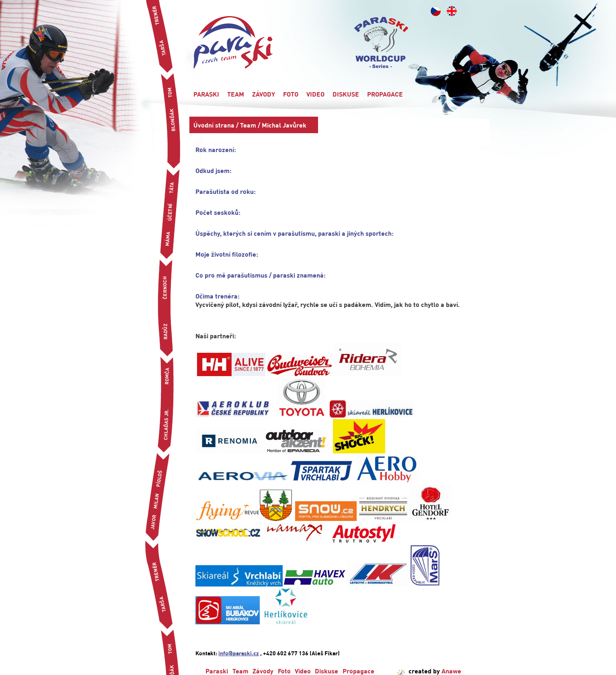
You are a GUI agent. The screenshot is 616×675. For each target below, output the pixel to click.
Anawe (451, 671)
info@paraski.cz (239, 653)
